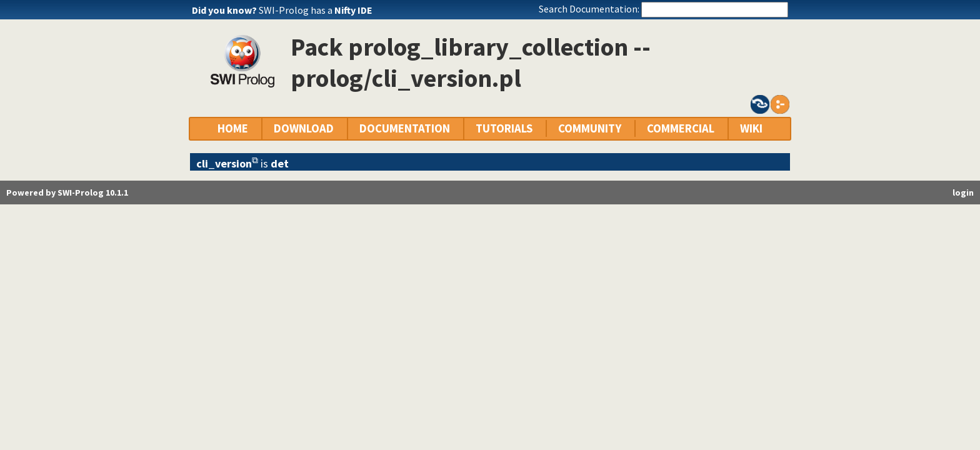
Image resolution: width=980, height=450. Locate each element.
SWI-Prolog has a (316, 10)
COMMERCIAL (681, 128)
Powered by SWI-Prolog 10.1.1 (67, 192)
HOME (233, 128)
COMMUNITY (590, 128)
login (963, 192)
